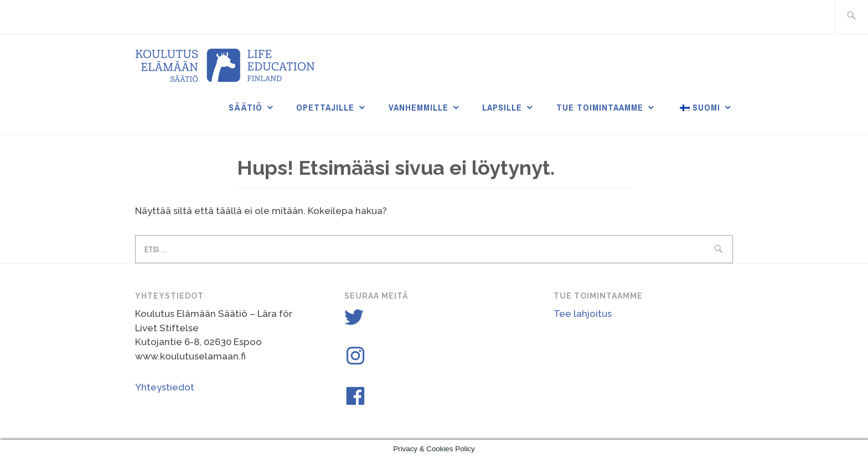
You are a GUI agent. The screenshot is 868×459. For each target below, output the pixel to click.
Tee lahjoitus (583, 314)
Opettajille (325, 107)
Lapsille (502, 107)
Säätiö (246, 107)
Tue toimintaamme (600, 107)
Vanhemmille (418, 107)
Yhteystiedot (165, 387)
